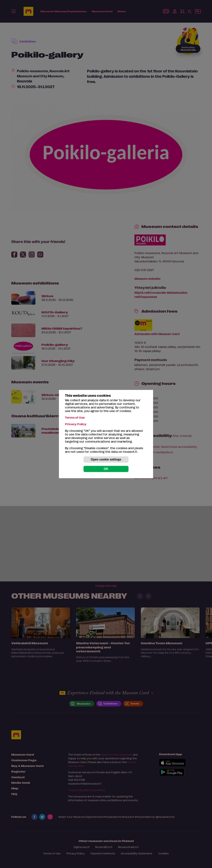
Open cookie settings (106, 459)
